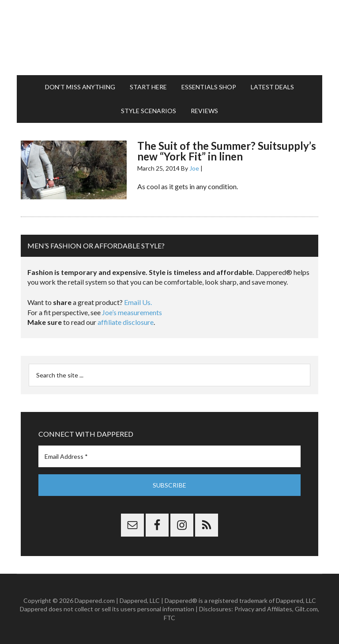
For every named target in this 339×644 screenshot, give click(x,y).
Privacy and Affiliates (263, 609)
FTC (169, 618)
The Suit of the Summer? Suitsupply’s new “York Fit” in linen (227, 151)
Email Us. (138, 302)
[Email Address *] (169, 456)
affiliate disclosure (126, 322)
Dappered (169, 38)
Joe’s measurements (132, 312)
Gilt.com (306, 609)
